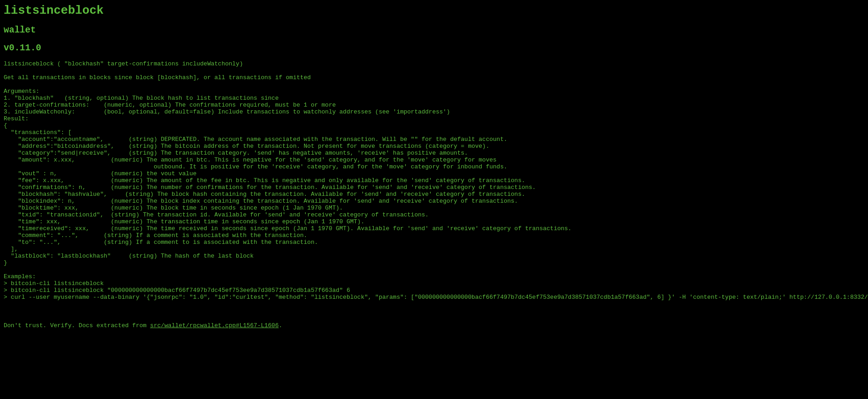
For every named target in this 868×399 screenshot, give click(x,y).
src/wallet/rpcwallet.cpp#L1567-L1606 (214, 383)
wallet (20, 34)
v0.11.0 (22, 54)
